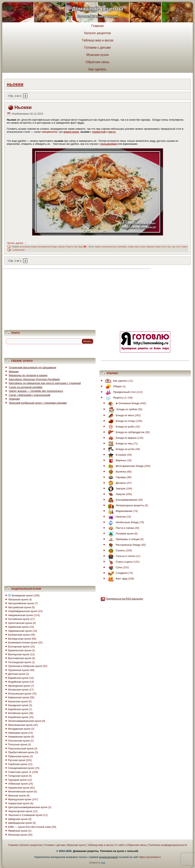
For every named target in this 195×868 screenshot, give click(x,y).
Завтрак (116, 488)
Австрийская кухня (19, 607)
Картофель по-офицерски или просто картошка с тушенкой (45, 383)
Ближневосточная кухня (23, 643)
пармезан (150, 247)
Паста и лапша (120, 528)
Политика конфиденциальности (168, 845)
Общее (113, 386)
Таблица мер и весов (97, 40)
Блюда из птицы (121, 421)
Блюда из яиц (119, 443)
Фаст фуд (78, 247)
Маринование (119, 511)
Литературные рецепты (125, 505)
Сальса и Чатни (120, 556)
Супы (114, 567)
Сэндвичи (117, 573)
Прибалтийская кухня (21, 752)
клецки (131, 247)
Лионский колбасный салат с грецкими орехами (38, 403)
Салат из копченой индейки (26, 387)
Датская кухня (17, 674)
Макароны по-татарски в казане (28, 375)
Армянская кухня (18, 627)
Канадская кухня (18, 705)
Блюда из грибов (122, 409)
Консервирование (122, 500)
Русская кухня (17, 760)
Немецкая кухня (18, 733)
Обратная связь (98, 62)
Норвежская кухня (19, 737)
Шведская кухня (18, 819)
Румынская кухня (19, 756)
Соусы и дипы (119, 562)
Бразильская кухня (20, 650)
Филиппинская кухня (21, 791)
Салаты (116, 550)
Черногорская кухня (20, 811)
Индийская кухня (18, 682)
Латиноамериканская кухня (25, 721)
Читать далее (17, 243)
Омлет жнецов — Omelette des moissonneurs (36, 391)
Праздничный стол (120, 392)
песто (164, 247)
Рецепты (70, 247)
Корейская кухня (18, 717)
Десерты (116, 483)
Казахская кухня (18, 701)
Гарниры (61, 247)
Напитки (116, 517)
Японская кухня (18, 835)
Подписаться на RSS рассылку (124, 599)
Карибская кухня (18, 709)
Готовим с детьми (97, 48)
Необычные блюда (122, 522)
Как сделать (97, 69)
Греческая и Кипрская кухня (25, 666)
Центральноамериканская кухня (28, 807)
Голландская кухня (20, 662)
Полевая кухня (120, 534)
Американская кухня (20, 615)
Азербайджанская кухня (23, 611)
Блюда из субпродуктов (125, 432)
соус (169, 247)
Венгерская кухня (19, 654)
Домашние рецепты (97, 9)
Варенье (116, 460)
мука (137, 247)
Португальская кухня (21, 748)
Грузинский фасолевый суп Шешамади (33, 367)
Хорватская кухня (19, 803)
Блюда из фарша (121, 438)
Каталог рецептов (98, 33)
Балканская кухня (19, 635)
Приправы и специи (123, 539)
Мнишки (14, 371)
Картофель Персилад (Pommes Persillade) (34, 379)
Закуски (116, 494)
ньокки (143, 247)
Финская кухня (17, 796)
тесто (178, 247)
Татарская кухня (18, 776)
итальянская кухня (109, 247)
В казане (116, 455)
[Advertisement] (39, 299)
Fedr (103, 863)
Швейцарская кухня (20, 823)
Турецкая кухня (17, 780)
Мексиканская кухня (20, 725)
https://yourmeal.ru (150, 857)
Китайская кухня (18, 713)
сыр (173, 247)
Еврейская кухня (18, 678)
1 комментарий (18, 250)
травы (184, 247)
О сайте (120, 845)
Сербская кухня (18, 764)
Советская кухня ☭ (20, 772)
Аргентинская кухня (20, 623)
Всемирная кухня (20, 595)
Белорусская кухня (20, 639)
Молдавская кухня (19, 729)
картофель (122, 247)
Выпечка (116, 472)
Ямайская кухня (18, 831)
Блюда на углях (120, 449)
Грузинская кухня (19, 670)
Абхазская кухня (18, 599)
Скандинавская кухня (21, 768)
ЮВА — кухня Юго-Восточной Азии (29, 827)
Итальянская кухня (20, 694)
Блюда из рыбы (120, 427)
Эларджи (14, 399)
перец (158, 247)
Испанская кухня (18, 690)
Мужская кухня (97, 55)
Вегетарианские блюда (47, 247)
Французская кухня (20, 799)
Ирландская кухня (19, 686)
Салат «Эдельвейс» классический (30, 395)
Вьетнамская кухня (20, 658)
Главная (97, 26)
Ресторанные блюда (123, 545)
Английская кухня (19, 619)
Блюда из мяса (120, 415)
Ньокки (23, 107)
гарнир (97, 247)
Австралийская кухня (21, 603)
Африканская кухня (20, 631)
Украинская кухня (19, 788)
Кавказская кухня (19, 697)
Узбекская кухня (18, 784)
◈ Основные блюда (28, 247)
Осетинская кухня (19, 741)
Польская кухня (18, 744)
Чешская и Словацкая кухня (25, 815)
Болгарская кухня (19, 647)
